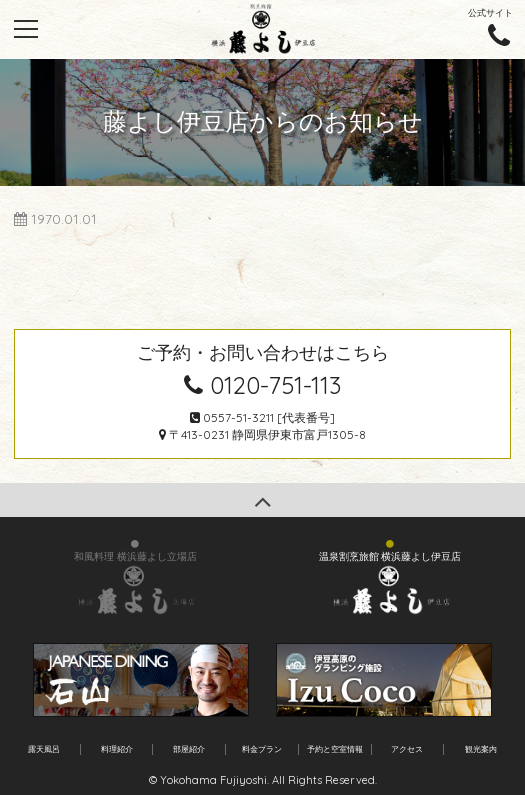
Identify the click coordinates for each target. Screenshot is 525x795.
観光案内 (481, 749)
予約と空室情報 (335, 749)
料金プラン (262, 749)
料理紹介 (117, 749)
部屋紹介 (189, 749)
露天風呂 (44, 749)
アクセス (407, 749)
